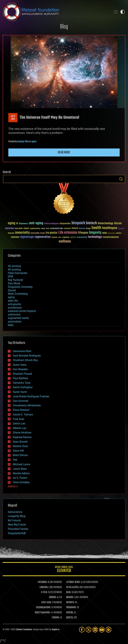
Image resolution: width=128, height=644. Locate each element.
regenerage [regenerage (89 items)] (27, 237)
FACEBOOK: (42, 582)
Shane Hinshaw (22, 433)
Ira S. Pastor (20, 478)
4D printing (14, 270)
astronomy (14, 315)
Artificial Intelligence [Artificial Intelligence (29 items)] (51, 224)
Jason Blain (20, 469)
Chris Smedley (21, 482)
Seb (15, 460)
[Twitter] (88, 630)
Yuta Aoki (18, 419)
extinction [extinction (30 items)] (67, 229)
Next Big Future (17, 525)
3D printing (14, 266)
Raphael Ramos (22, 437)
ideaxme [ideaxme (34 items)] (11, 233)
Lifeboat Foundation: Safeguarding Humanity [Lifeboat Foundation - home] (56, 12)
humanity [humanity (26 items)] (121, 229)
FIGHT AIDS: (46, 603)
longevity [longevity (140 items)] (95, 233)
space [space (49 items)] (73, 237)
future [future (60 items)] (75, 228)
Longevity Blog (17, 516)
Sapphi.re (55, 630)
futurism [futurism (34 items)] (82, 229)
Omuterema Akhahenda (27, 405)
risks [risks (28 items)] (60, 237)
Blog (64, 27)
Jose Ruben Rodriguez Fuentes (31, 396)
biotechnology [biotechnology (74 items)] (106, 223)
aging (11, 297)
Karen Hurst (20, 392)
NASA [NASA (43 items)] (105, 233)
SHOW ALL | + (13, 487)
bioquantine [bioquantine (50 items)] (65, 223)
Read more (64, 152)
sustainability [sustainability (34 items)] (82, 238)
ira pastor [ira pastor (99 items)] (52, 233)
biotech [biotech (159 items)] (91, 223)
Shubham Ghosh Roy (25, 360)
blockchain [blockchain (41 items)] (10, 229)
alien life (13, 301)
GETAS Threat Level (64, 570)
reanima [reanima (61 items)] (15, 237)
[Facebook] (82, 630)
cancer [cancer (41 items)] (26, 229)
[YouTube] (102, 630)
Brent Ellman (20, 455)
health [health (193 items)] (96, 228)
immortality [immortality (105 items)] (22, 233)
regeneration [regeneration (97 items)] (43, 237)
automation (15, 322)
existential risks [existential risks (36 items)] (57, 229)
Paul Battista (20, 378)
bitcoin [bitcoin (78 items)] (118, 223)
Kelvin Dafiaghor (23, 387)
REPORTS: (70, 603)
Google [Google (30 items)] (88, 229)
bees (11, 325)
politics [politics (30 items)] (119, 233)
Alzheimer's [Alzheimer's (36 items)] (24, 224)
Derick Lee (19, 424)
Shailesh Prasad (22, 374)
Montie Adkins (21, 473)
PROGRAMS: (71, 608)
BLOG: (69, 592)
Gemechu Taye (22, 383)
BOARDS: (70, 597)
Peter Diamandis (18, 273)
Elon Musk (14, 283)
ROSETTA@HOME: (42, 613)
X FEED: (44, 592)
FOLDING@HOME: (43, 608)
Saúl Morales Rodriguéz (27, 356)
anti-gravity (14, 304)
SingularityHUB (17, 533)
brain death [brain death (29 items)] (19, 229)
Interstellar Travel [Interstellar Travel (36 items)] (38, 233)
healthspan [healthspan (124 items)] (110, 228)
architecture (15, 308)
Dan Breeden (20, 369)
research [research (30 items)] (54, 237)
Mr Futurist (14, 520)
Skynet (12, 290)
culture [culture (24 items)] (43, 229)
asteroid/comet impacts (22, 311)
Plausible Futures (18, 529)
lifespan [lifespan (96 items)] (83, 233)
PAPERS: (70, 613)
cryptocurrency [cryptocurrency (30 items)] (35, 229)
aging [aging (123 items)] (12, 223)
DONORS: (53, 597)
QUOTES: (70, 618)
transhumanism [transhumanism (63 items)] (111, 237)
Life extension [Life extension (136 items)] (68, 233)
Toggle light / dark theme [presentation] (122, 12)
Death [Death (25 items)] (48, 229)
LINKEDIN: (44, 587)
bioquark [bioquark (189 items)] (78, 223)
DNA (10, 276)
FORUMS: (56, 618)
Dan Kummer (21, 401)
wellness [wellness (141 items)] (65, 242)
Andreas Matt (23, 142)
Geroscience (15, 512)
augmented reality (18, 318)
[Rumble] (108, 630)
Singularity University (20, 287)
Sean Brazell (20, 442)
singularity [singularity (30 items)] (66, 237)
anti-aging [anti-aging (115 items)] (36, 223)
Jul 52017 (13, 118)
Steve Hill (18, 451)
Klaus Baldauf (21, 410)
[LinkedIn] (95, 630)
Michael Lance (21, 464)
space (34, 142)
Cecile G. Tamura (23, 415)
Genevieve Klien (22, 351)
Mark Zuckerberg (18, 294)
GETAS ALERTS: (73, 587)
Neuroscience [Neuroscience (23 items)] (111, 233)
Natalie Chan (20, 446)
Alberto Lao (20, 428)
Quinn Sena (20, 365)
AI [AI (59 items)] (17, 224)
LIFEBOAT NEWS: (73, 582)
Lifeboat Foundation (24, 630)
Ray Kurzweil (15, 280)
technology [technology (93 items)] (95, 237)
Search (121, 179)
